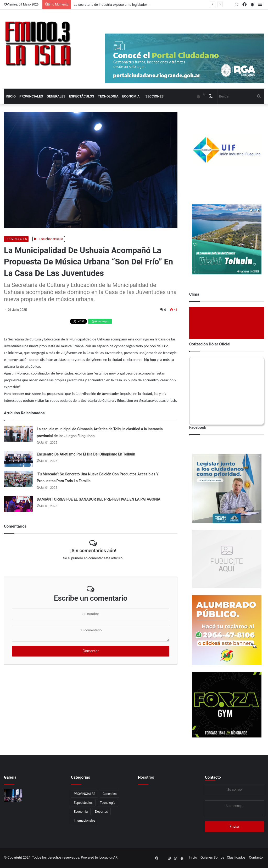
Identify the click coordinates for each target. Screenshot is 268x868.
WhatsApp (100, 321)
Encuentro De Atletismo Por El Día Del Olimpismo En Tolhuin (86, 454)
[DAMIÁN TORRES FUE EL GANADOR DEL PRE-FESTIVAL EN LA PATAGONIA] (19, 504)
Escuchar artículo (49, 239)
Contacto (213, 777)
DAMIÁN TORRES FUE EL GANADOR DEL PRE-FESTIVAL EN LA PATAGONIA (99, 499)
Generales (56, 96)
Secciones (155, 96)
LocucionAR (108, 857)
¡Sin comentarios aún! (93, 550)
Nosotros (146, 777)
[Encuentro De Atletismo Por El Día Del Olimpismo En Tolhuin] (19, 459)
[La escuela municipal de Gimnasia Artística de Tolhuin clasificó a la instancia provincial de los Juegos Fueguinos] (19, 434)
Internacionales (85, 821)
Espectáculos (82, 96)
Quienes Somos (212, 857)
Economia (131, 96)
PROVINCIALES (31, 96)
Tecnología (108, 96)
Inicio (11, 96)
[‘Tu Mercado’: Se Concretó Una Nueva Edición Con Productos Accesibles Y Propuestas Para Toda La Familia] (19, 479)
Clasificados (236, 857)
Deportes (101, 812)
